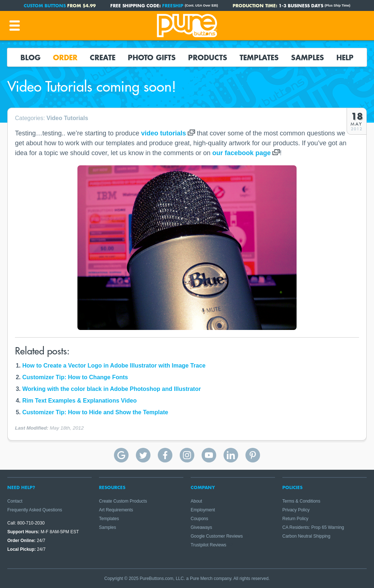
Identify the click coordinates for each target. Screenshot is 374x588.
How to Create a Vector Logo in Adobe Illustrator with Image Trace (114, 366)
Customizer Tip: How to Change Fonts (75, 377)
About (196, 501)
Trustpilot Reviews (209, 545)
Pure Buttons (187, 26)
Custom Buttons (45, 5)
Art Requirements (116, 510)
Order (65, 57)
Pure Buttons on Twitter (143, 455)
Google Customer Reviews (217, 536)
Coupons (199, 519)
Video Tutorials (67, 118)
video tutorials (163, 133)
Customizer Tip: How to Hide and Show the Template (95, 412)
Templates (259, 57)
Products (208, 57)
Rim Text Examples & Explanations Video (79, 401)
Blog (30, 57)
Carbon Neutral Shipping (306, 536)
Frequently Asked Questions (35, 510)
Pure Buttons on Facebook (165, 455)
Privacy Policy (296, 510)
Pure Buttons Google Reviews (121, 455)
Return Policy (295, 519)
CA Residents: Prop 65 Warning (313, 527)
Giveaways (201, 527)
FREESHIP (173, 5)
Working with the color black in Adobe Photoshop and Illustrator (112, 389)
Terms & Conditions (301, 501)
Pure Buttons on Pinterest (253, 455)
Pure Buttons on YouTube (209, 455)
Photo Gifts (152, 57)
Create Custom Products (123, 501)
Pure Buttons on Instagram (187, 455)
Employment (203, 510)
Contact (15, 501)
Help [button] (345, 57)
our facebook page (241, 153)
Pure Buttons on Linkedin (231, 455)
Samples (308, 57)
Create (103, 57)
